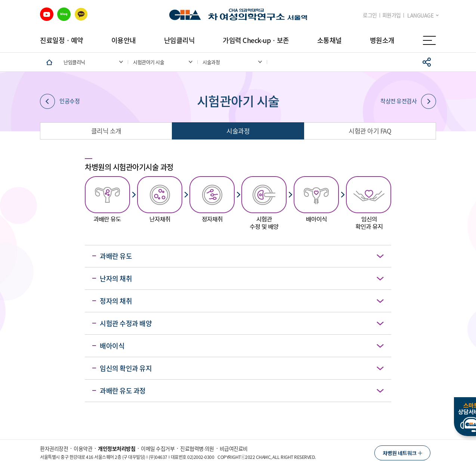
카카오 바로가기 (81, 14)
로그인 (370, 15)
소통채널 (330, 40)
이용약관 (83, 448)
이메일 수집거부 (158, 448)
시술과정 (238, 131)
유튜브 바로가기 (47, 14)
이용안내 (124, 40)
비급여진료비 (234, 448)
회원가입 (392, 15)
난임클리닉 (180, 40)
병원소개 (382, 40)
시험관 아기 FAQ (370, 131)
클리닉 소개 (106, 131)
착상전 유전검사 (408, 101)
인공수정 (60, 101)
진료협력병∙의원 (197, 448)
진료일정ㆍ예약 (62, 40)
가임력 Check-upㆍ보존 (256, 40)
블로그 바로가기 (64, 14)
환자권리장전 (54, 448)
